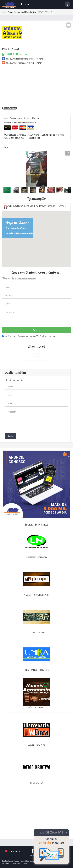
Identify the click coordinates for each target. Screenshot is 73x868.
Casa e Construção (15, 12)
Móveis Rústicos (31, 12)
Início (4, 12)
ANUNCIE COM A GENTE (51, 832)
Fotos (7, 147)
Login (24, 4)
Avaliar (11, 436)
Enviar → (36, 330)
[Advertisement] (36, 85)
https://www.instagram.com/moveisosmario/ (24, 63)
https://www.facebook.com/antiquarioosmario (25, 59)
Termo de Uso (33, 861)
